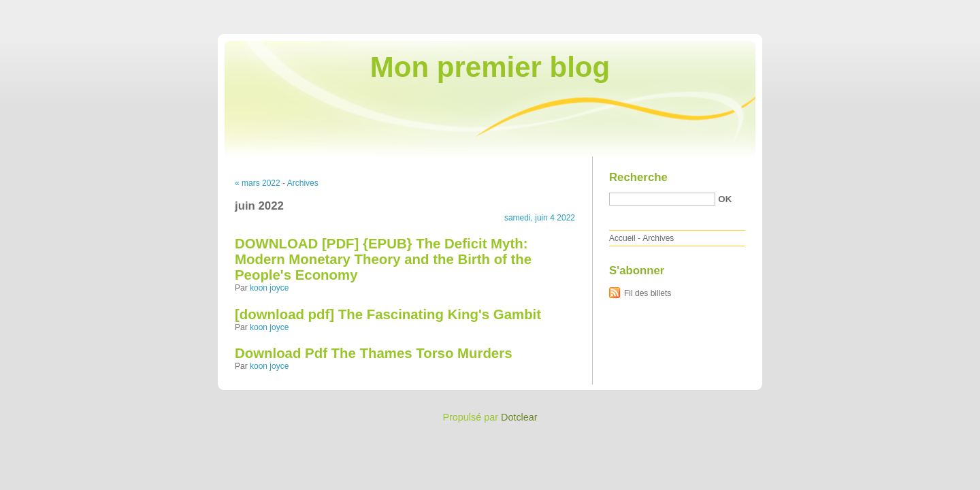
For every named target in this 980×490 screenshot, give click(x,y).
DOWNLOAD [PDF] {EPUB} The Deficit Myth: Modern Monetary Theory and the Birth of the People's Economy (383, 259)
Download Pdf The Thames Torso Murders (373, 353)
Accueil (622, 238)
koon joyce (269, 288)
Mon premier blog (490, 67)
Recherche (638, 177)
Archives (303, 183)
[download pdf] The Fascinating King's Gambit (388, 314)
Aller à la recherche (940, 10)
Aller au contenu (813, 10)
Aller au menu (873, 10)
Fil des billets (648, 293)
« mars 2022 (258, 183)
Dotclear (519, 417)
